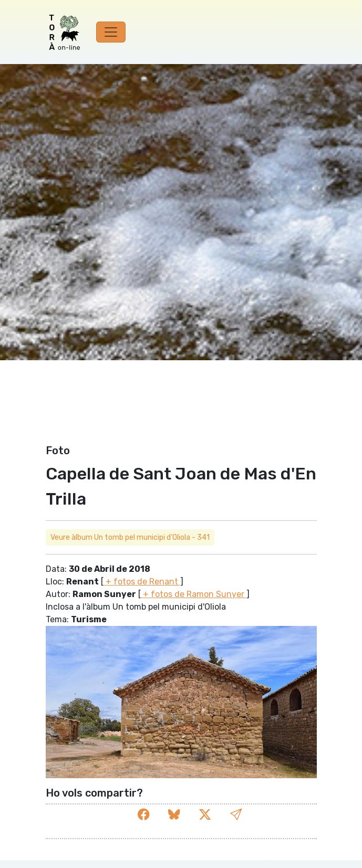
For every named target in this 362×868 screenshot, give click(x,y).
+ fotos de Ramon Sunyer (194, 594)
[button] (236, 815)
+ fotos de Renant (142, 582)
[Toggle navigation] (111, 32)
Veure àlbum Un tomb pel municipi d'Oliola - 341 (130, 537)
